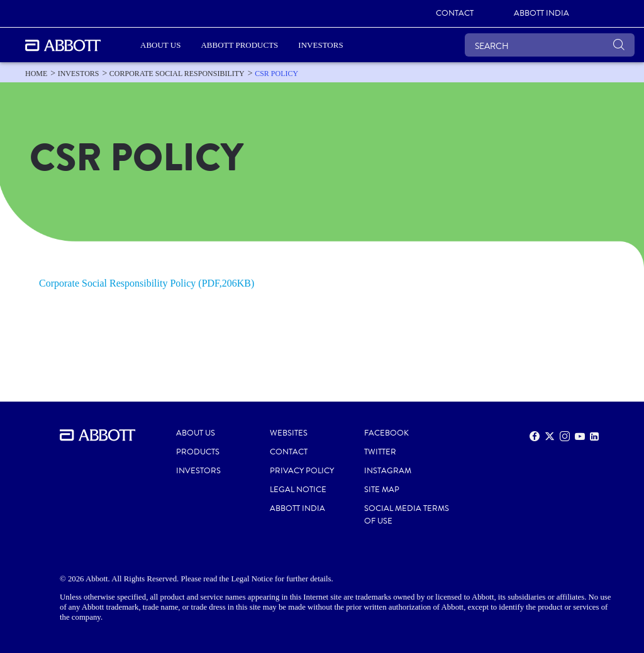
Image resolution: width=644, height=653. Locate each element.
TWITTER (380, 452)
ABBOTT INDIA (297, 508)
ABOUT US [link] (160, 45)
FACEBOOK (386, 433)
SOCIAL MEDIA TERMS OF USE (407, 515)
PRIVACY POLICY (302, 471)
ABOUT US (196, 433)
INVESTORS (198, 471)
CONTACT (289, 452)
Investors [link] (320, 45)
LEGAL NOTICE (298, 490)
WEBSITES (289, 433)
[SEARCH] (550, 45)
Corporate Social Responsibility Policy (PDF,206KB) (147, 283)
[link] (455, 14)
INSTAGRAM (388, 471)
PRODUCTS (198, 452)
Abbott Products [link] (239, 45)
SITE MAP (382, 490)
